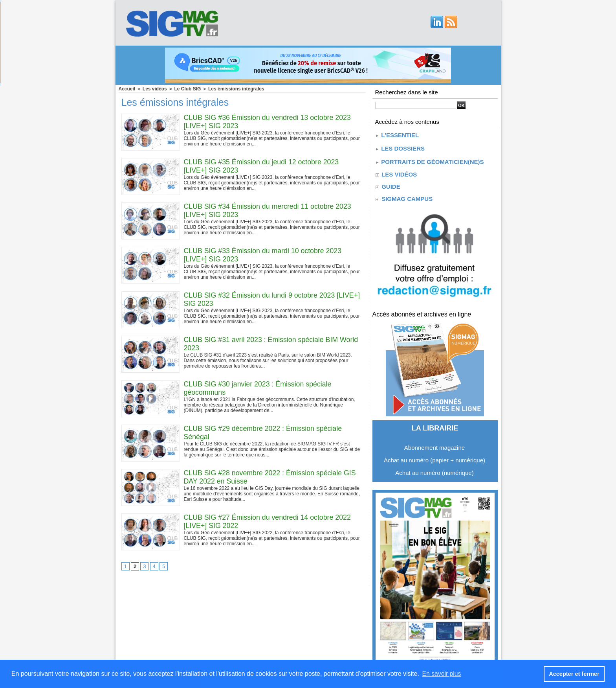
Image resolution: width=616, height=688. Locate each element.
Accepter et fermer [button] (575, 674)
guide (390, 183)
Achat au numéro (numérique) (434, 469)
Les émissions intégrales (228, 88)
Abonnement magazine (434, 444)
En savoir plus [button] (442, 674)
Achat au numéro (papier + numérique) (434, 457)
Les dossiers (400, 146)
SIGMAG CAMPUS (407, 195)
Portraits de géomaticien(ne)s (429, 159)
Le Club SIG (183, 88)
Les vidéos (152, 88)
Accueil (126, 88)
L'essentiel (397, 134)
